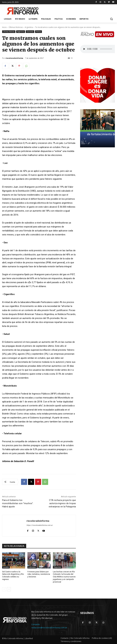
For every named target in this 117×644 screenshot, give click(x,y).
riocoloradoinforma (14, 58)
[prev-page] (4, 589)
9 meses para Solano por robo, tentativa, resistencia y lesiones (39, 574)
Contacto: (36, 624)
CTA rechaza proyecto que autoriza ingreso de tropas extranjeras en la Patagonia (62, 503)
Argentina (29, 27)
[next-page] (9, 589)
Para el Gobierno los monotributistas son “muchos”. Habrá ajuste (18, 503)
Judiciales (32, 567)
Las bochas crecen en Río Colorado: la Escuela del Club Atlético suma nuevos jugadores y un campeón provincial (64, 577)
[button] (111, 19)
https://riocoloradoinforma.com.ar (40, 525)
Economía (30, 32)
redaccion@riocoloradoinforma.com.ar (49, 628)
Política (38, 32)
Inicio (4, 27)
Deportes (57, 567)
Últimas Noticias (16, 27)
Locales (6, 567)
